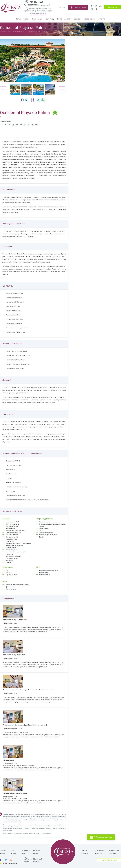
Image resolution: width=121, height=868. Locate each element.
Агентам (68, 19)
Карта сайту (99, 853)
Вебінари (77, 19)
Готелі (19, 19)
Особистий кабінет (78, 7)
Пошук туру (49, 19)
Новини (36, 853)
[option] (32, 60)
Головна (3, 850)
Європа (2, 117)
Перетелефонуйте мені (109, 860)
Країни (27, 19)
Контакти (101, 19)
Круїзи (59, 19)
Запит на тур (112, 7)
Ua (60, 8)
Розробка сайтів (12, 863)
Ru (64, 8)
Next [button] (62, 89)
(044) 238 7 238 (115, 853)
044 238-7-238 (36, 2)
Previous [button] (3, 89)
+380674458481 (33, 5)
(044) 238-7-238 (35, 859)
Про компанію (89, 19)
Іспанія (8, 117)
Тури (34, 19)
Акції (40, 19)
